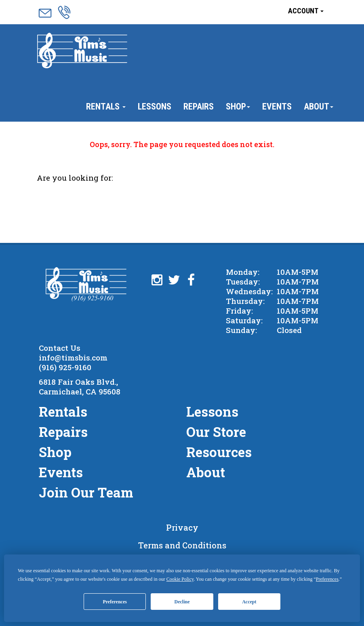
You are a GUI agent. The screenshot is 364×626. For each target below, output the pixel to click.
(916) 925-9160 (65, 367)
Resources (219, 452)
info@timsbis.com (73, 357)
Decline (182, 602)
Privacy (182, 527)
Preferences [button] (327, 579)
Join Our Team (86, 492)
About (319, 106)
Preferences (115, 602)
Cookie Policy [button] (180, 579)
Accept (249, 602)
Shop (238, 106)
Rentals (106, 106)
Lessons (155, 106)
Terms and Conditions (182, 545)
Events (277, 106)
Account (306, 11)
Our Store (216, 432)
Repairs (199, 106)
